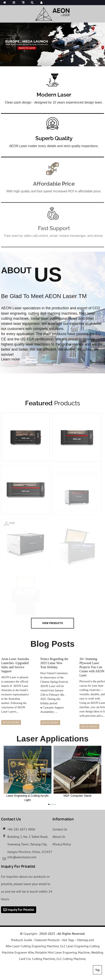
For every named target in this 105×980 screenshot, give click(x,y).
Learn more (10, 365)
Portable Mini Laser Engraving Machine (62, 952)
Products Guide (22, 940)
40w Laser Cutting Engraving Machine (32, 946)
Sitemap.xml (85, 940)
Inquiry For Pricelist (21, 910)
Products (53, 403)
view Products (52, 623)
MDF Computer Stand (77, 772)
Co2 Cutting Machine (71, 959)
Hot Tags (68, 940)
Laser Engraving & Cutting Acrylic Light (28, 774)
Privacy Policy (62, 844)
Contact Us (60, 829)
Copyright (30, 934)
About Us (59, 837)
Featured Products (47, 940)
